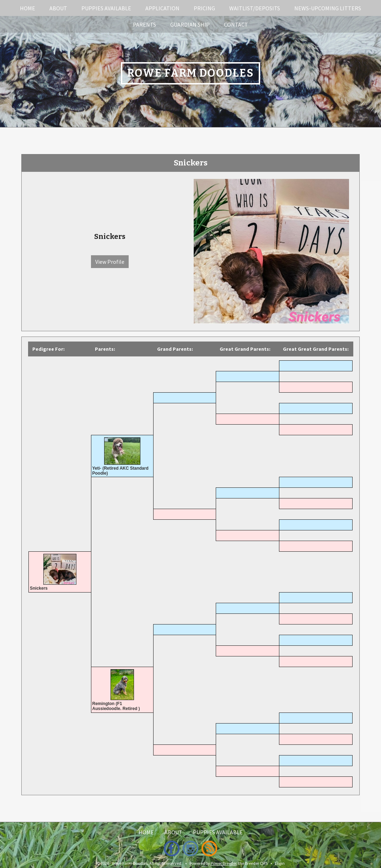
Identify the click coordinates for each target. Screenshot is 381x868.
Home (28, 8)
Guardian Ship (190, 24)
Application (162, 8)
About (58, 8)
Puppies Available (106, 8)
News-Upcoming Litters (328, 8)
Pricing (204, 8)
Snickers (39, 588)
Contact (236, 24)
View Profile (110, 262)
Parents (144, 24)
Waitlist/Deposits (255, 8)
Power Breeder (224, 863)
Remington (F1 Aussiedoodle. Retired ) (116, 706)
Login (280, 863)
